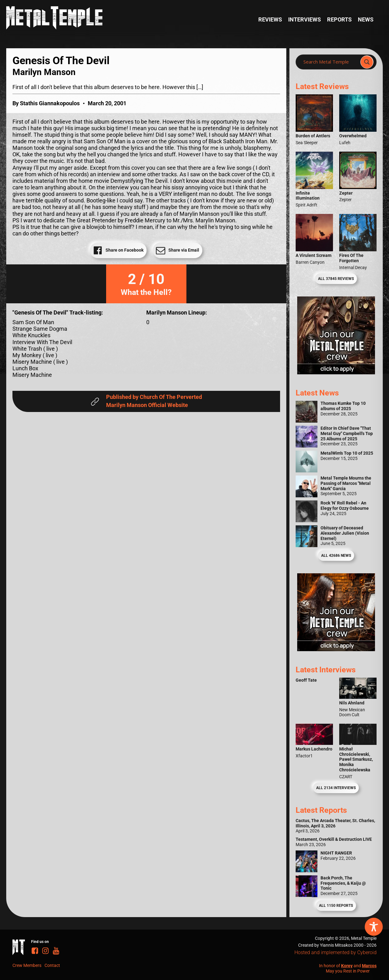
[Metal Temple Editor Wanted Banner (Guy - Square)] (336, 649)
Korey (347, 966)
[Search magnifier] (367, 62)
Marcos (369, 966)
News (366, 20)
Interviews (305, 20)
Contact (52, 965)
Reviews (270, 20)
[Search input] (330, 62)
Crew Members (27, 965)
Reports (339, 20)
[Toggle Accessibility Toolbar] (374, 927)
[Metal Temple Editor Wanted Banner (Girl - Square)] (336, 372)
